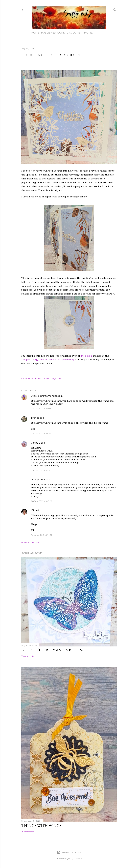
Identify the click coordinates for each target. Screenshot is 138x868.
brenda (35, 418)
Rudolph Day (35, 378)
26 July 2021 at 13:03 (41, 408)
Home (35, 33)
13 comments (28, 832)
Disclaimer (74, 33)
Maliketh (78, 859)
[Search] (115, 9)
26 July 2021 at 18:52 (41, 470)
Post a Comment (31, 542)
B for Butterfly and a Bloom (52, 650)
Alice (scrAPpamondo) (44, 396)
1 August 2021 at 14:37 (42, 535)
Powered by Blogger (69, 852)
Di (33, 510)
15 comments (28, 656)
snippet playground (51, 378)
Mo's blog (87, 356)
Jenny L (36, 443)
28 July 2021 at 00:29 (42, 501)
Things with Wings (41, 825)
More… (89, 33)
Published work (53, 33)
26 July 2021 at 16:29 (41, 433)
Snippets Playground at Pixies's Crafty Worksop (48, 360)
